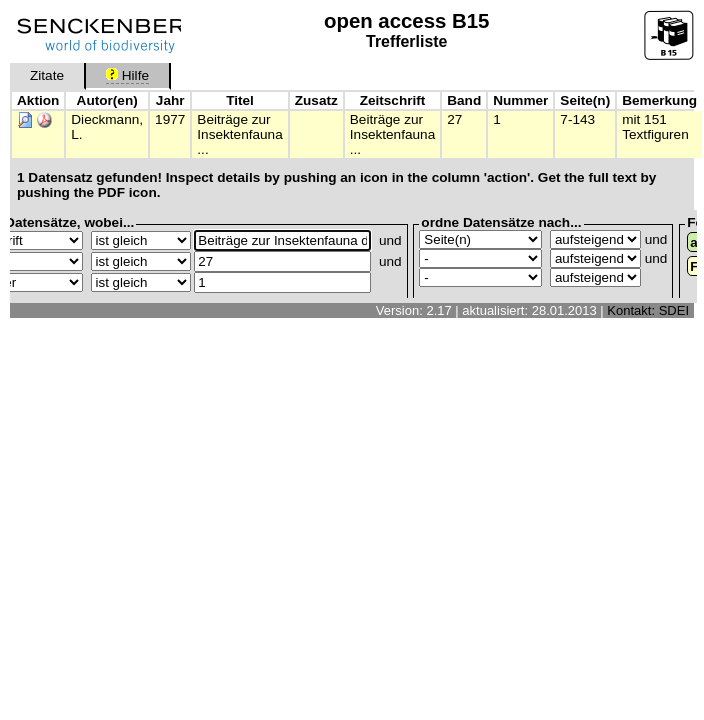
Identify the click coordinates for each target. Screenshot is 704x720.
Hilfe (127, 75)
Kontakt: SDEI (648, 310)
